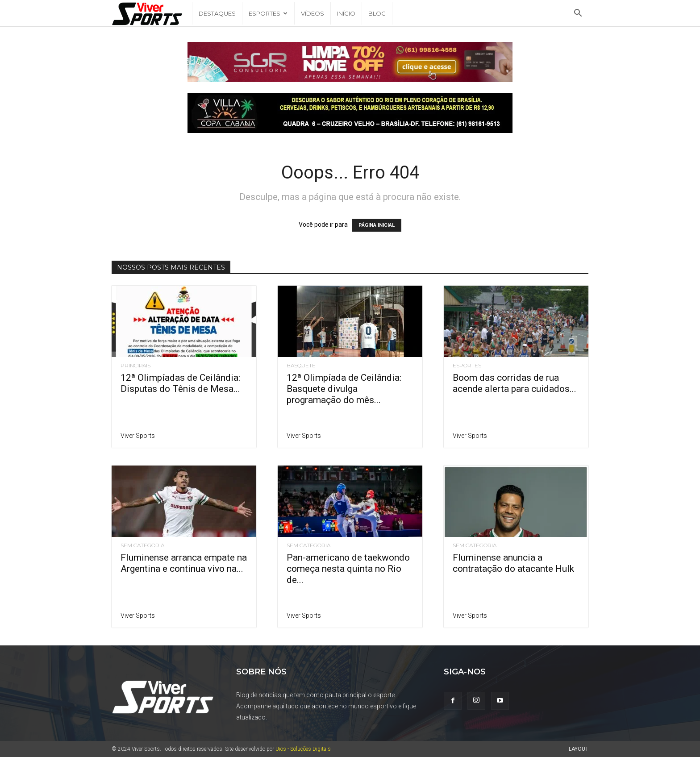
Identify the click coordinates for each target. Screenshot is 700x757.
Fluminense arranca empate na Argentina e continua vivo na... (184, 563)
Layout (579, 749)
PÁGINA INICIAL (377, 225)
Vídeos (312, 13)
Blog (377, 13)
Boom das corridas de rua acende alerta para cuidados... (515, 383)
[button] (578, 14)
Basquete (301, 366)
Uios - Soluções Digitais (303, 749)
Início (346, 13)
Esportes (268, 13)
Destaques (217, 13)
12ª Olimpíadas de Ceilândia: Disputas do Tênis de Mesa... (180, 383)
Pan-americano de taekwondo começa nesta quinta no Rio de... (348, 569)
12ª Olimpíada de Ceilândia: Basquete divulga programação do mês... (344, 389)
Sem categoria (142, 545)
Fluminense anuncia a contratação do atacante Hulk (513, 563)
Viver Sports (138, 436)
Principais (135, 366)
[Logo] (152, 14)
